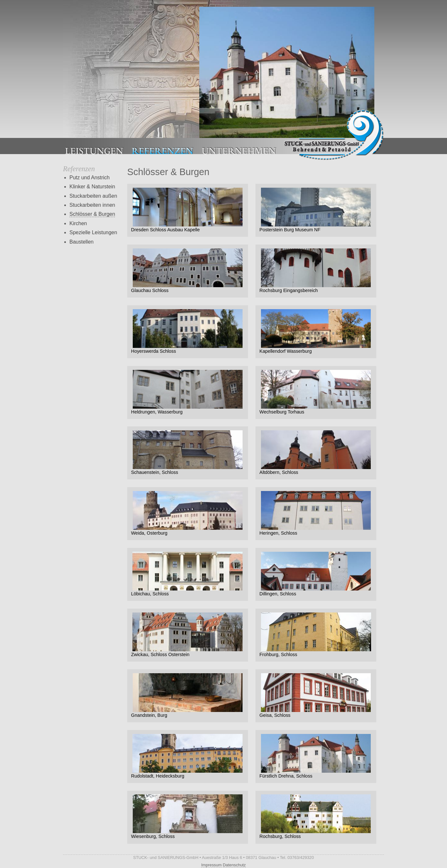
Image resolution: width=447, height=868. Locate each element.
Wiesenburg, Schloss (188, 817)
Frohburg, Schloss (316, 635)
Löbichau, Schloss (188, 574)
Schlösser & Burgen (92, 214)
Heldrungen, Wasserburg (188, 392)
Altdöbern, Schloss (316, 453)
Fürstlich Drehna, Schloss (316, 756)
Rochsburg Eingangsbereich (316, 271)
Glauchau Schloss (188, 271)
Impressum (211, 865)
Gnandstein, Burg (188, 695)
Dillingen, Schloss (316, 574)
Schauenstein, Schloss (188, 453)
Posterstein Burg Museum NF (316, 210)
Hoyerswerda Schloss (188, 331)
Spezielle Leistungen (93, 232)
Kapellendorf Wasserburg (316, 331)
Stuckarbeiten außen (93, 196)
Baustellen (82, 242)
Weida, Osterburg (188, 513)
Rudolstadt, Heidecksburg (188, 756)
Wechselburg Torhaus (316, 392)
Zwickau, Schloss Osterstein (188, 635)
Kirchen (78, 223)
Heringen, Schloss (316, 513)
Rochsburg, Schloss (316, 817)
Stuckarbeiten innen (92, 205)
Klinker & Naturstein (92, 187)
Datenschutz (234, 865)
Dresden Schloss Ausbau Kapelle (188, 210)
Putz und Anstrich (90, 178)
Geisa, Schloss (316, 695)
